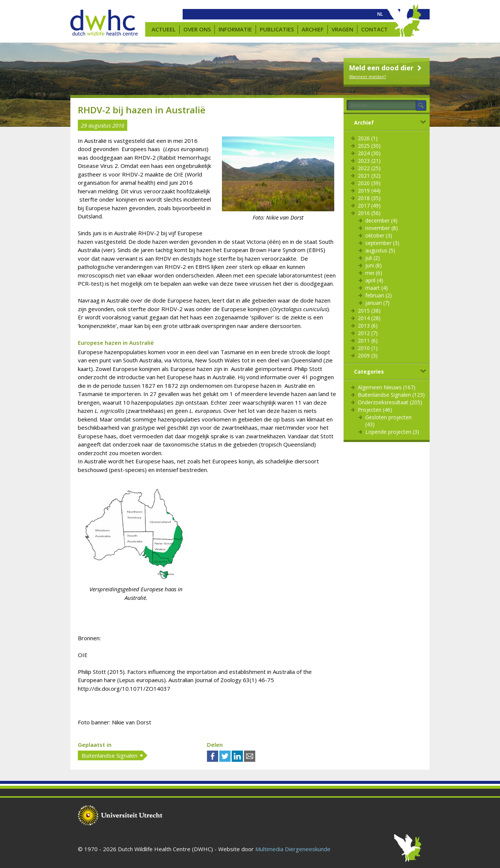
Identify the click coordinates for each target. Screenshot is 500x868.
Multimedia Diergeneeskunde (293, 849)
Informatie (235, 29)
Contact (374, 29)
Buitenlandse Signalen (109, 755)
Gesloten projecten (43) (388, 421)
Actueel (164, 29)
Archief (313, 29)
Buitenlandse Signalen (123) (391, 395)
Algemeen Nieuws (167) (387, 387)
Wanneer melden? (368, 76)
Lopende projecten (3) (392, 432)
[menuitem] (380, 14)
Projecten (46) (375, 410)
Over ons (197, 29)
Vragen (342, 29)
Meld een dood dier (386, 68)
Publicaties (277, 29)
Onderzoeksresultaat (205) (390, 402)
